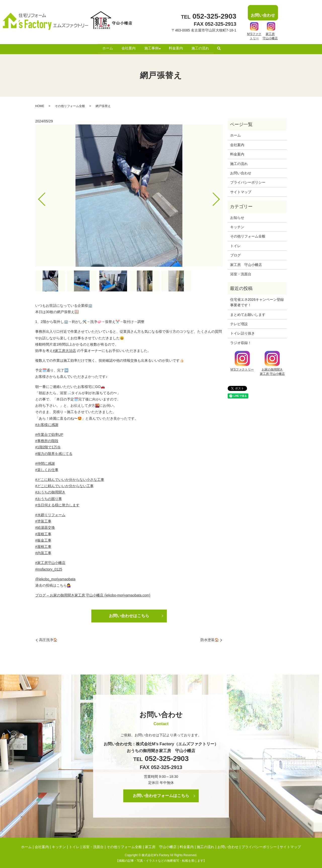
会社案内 (128, 47)
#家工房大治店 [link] (64, 349)
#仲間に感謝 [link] (45, 462)
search (221, 48)
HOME (40, 105)
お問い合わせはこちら (129, 614)
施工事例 (151, 47)
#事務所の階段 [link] (47, 439)
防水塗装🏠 (210, 638)
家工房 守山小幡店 (246, 263)
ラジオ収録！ (241, 341)
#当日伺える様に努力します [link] (57, 504)
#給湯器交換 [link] (45, 526)
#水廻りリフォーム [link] (50, 513)
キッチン (237, 225)
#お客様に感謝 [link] (47, 423)
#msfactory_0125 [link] (49, 568)
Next (220, 196)
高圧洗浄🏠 (48, 638)
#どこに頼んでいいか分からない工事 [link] (64, 484)
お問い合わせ (241, 172)
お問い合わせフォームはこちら (161, 794)
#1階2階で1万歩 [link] (48, 446)
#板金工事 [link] (43, 539)
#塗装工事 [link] (43, 520)
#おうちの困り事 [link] (49, 497)
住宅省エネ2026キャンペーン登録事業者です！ (257, 301)
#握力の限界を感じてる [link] (54, 452)
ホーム (106, 47)
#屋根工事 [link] (43, 532)
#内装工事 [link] (43, 551)
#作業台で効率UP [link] (49, 433)
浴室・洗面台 (241, 273)
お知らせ (237, 216)
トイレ (235, 244)
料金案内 (177, 47)
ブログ (235, 254)
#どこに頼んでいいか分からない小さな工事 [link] (70, 478)
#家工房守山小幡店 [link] (50, 561)
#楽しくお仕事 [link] (47, 468)
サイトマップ (241, 190)
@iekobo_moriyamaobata (55, 578)
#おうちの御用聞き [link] (50, 491)
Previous (37, 196)
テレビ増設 (239, 322)
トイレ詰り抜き (243, 332)
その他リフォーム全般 (70, 105)
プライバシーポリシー (248, 181)
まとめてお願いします (248, 313)
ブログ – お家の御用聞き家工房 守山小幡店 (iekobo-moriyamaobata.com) (93, 594)
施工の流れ (202, 47)
